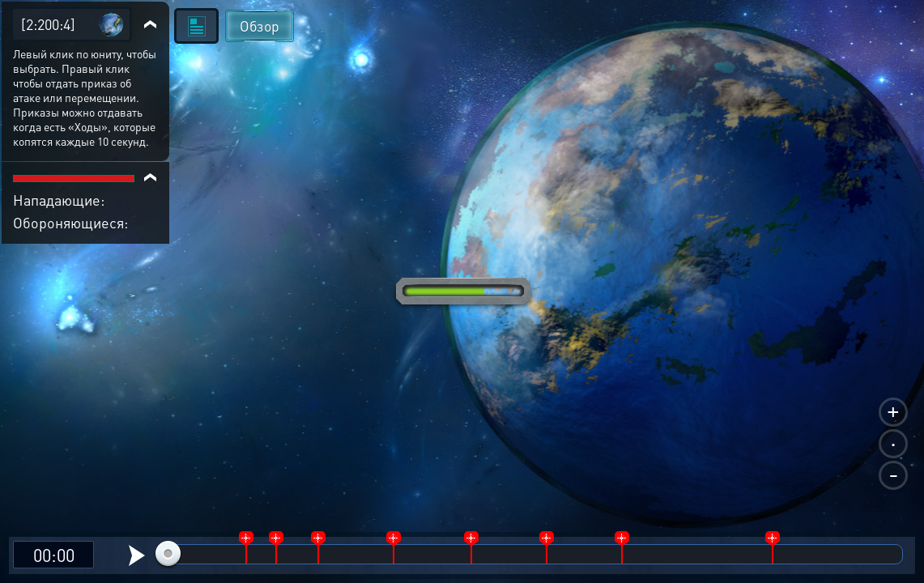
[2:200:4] (48, 24)
